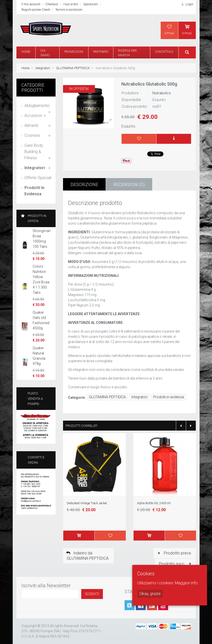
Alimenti (31, 125)
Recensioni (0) (129, 184)
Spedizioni (91, 4)
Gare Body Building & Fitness (34, 152)
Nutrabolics (162, 93)
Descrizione (84, 184)
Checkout (52, 4)
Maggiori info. (187, 583)
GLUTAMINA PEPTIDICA (73, 68)
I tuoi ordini (71, 4)
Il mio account (31, 4)
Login (187, 4)
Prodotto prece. (174, 553)
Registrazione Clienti (36, 10)
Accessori (33, 116)
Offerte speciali (38, 178)
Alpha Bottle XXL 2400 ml (154, 503)
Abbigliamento (37, 106)
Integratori (43, 68)
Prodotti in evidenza (169, 397)
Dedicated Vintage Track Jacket (87, 503)
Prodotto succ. (176, 564)
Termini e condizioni (69, 10)
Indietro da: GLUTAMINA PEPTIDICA (87, 556)
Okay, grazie (150, 594)
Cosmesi (32, 135)
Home (25, 68)
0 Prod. (169, 30)
